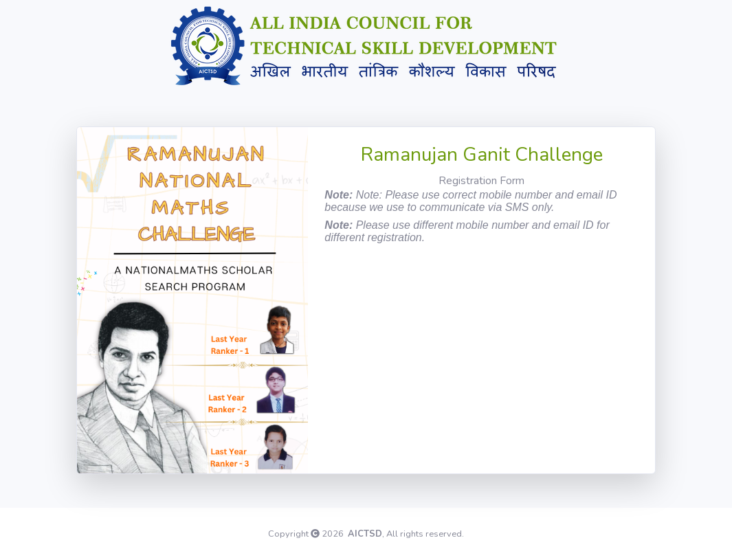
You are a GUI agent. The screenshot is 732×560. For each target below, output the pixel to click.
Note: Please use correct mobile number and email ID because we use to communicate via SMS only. (470, 201)
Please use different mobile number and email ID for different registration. (467, 231)
